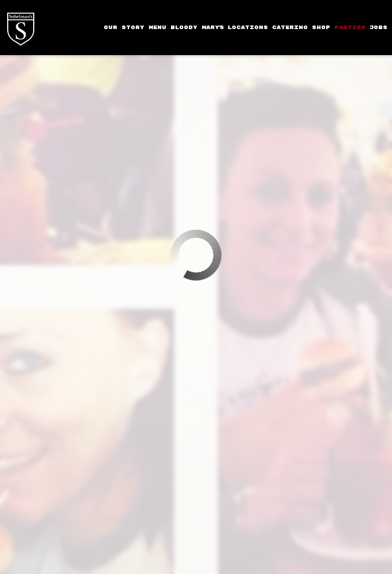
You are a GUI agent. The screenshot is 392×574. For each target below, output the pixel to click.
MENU (157, 28)
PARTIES (350, 28)
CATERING (290, 28)
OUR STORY (124, 28)
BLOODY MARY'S (197, 28)
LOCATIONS (248, 28)
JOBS (378, 28)
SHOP (321, 28)
